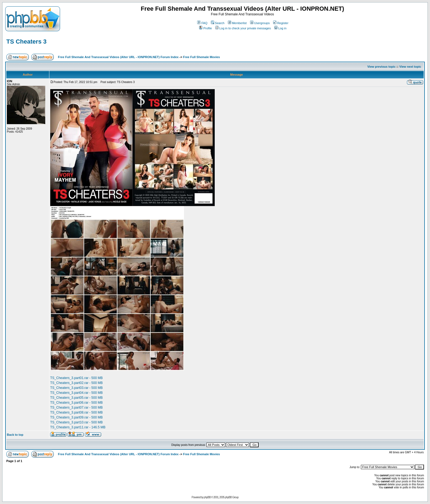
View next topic (410, 67)
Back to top (15, 435)
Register (281, 23)
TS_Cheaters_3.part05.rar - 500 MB (76, 398)
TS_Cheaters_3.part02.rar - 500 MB (76, 383)
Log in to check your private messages (243, 28)
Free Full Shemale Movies (201, 57)
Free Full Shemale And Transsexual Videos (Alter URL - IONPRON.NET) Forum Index (118, 57)
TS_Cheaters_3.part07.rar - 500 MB (76, 408)
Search (218, 23)
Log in (280, 28)
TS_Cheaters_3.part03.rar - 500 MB (76, 388)
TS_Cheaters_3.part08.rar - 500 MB (76, 412)
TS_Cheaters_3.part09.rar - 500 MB (76, 417)
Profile (205, 28)
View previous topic (381, 67)
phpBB (207, 497)
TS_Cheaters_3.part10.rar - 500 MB (76, 422)
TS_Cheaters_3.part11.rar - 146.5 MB (78, 427)
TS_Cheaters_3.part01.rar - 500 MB (76, 378)
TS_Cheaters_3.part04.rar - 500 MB (76, 393)
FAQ (202, 23)
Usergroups (260, 23)
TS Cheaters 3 (26, 42)
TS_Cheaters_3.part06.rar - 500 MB (76, 403)
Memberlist (237, 23)
